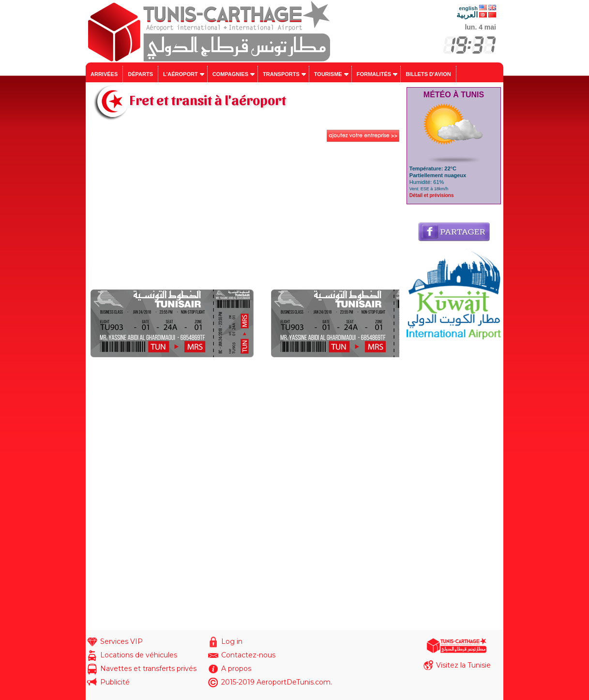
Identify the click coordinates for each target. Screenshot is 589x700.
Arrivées (104, 74)
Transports (281, 74)
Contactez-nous (248, 655)
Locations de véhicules (139, 655)
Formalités (374, 74)
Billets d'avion (428, 74)
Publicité (115, 682)
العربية (467, 15)
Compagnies (230, 74)
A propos (236, 669)
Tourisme (328, 74)
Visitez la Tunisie (463, 665)
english (468, 8)
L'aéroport (181, 74)
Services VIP (121, 641)
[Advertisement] (245, 217)
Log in (232, 641)
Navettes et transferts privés (148, 669)
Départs (140, 74)
